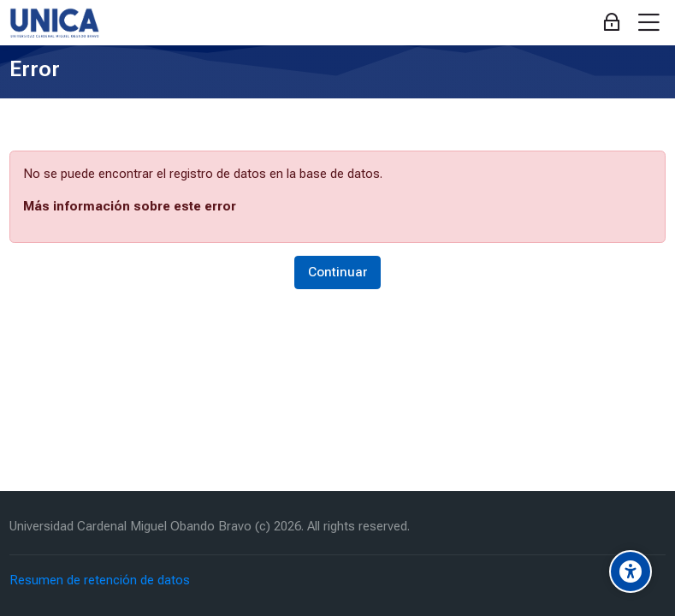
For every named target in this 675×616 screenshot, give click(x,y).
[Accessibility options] (631, 572)
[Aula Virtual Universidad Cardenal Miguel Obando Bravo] (54, 23)
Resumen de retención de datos (100, 580)
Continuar (337, 272)
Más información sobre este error (130, 206)
